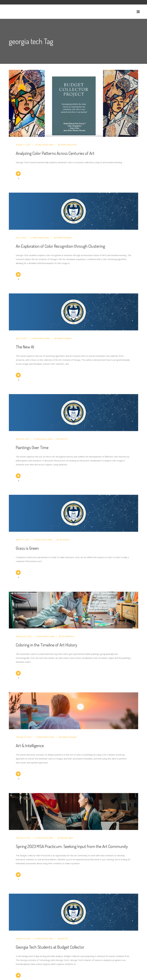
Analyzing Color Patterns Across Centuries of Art (55, 153)
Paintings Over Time (32, 447)
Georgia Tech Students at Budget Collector (50, 947)
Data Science (43, 145)
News (51, 145)
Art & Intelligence (30, 745)
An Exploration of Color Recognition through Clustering (60, 246)
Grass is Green (27, 548)
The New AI (25, 347)
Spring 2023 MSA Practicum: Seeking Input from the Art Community (72, 846)
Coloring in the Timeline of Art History (46, 645)
